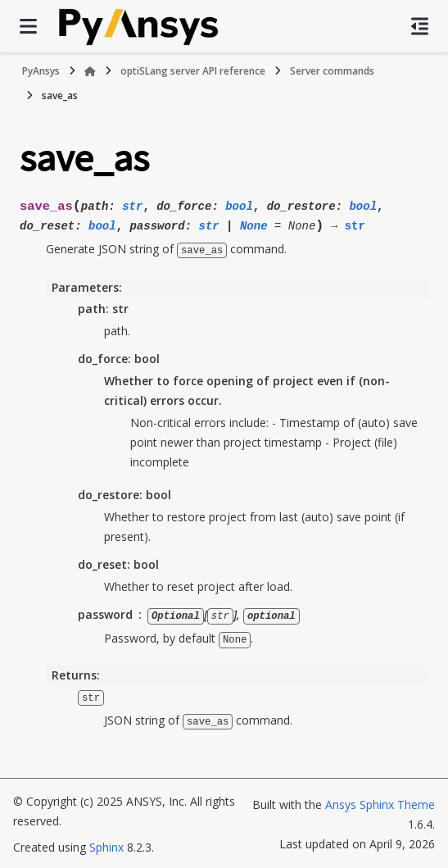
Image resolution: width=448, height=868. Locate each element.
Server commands (332, 71)
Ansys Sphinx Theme (380, 802)
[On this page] (420, 26)
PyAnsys (41, 71)
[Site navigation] (28, 26)
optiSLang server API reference (193, 71)
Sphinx (106, 845)
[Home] (90, 71)
